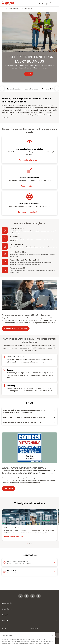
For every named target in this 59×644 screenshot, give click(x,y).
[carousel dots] (27, 543)
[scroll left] (2, 88)
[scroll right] (57, 88)
